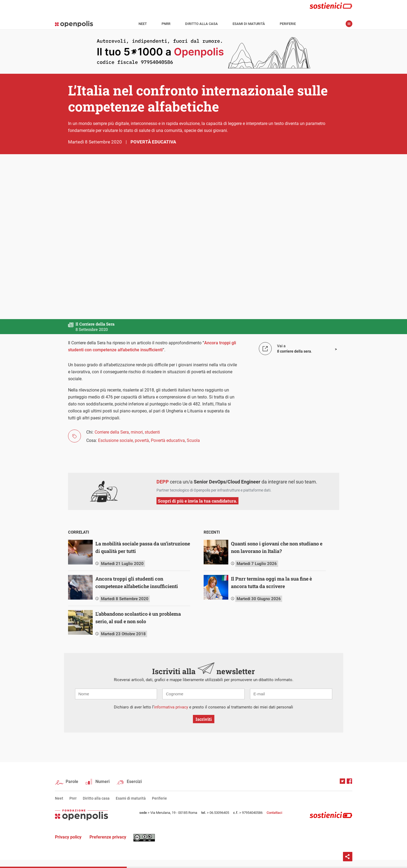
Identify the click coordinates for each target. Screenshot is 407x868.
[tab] (136, 532)
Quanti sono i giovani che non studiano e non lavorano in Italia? (277, 547)
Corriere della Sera (112, 432)
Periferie (288, 24)
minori (137, 432)
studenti (152, 432)
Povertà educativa (153, 142)
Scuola (193, 440)
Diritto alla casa (201, 24)
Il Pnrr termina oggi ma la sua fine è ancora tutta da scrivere (271, 582)
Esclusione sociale (115, 440)
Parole (72, 782)
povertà (142, 440)
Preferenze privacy (108, 837)
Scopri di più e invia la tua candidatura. (197, 501)
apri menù (349, 24)
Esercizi (134, 782)
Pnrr (166, 24)
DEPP (163, 482)
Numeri (102, 782)
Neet (143, 24)
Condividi (348, 857)
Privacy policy (68, 837)
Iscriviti (204, 719)
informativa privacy (171, 707)
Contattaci (274, 813)
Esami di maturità (249, 24)
